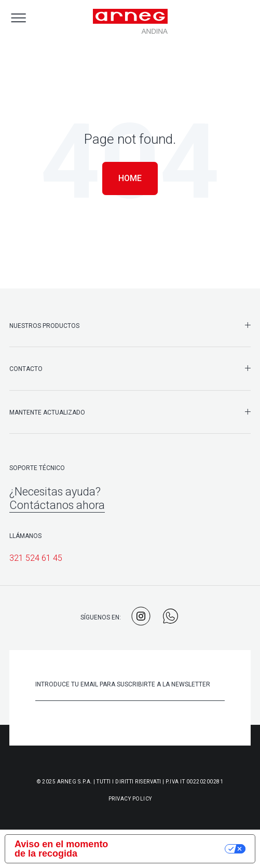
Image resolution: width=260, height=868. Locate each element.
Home (130, 178)
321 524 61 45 (36, 558)
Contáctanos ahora (57, 505)
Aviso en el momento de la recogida (61, 849)
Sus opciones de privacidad (176, 849)
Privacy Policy (130, 799)
